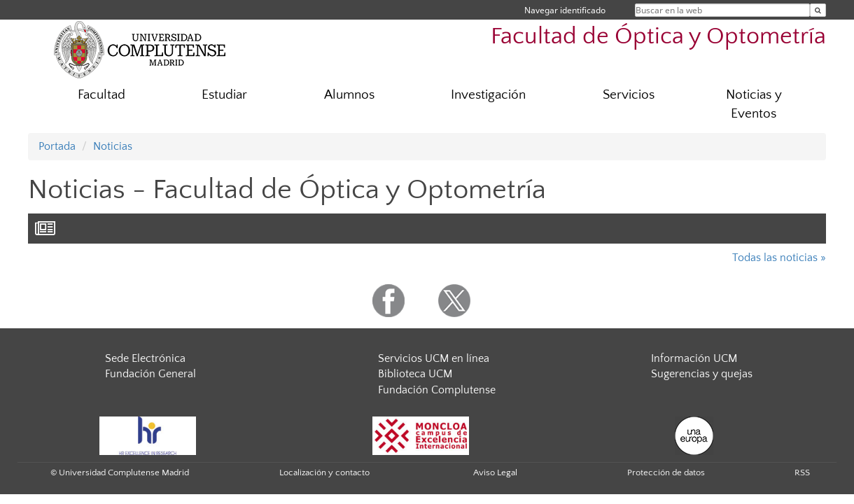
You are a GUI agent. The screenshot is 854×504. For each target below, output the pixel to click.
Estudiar (224, 95)
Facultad (101, 95)
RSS (802, 472)
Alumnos (349, 95)
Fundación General (150, 374)
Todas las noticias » (779, 258)
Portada (57, 146)
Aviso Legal (495, 472)
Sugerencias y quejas (702, 374)
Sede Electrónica (145, 358)
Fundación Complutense (437, 390)
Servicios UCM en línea (434, 358)
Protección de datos (666, 472)
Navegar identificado (565, 10)
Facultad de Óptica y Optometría (658, 37)
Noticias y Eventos (754, 104)
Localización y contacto (324, 472)
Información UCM (694, 358)
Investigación (488, 95)
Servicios (629, 95)
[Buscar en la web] (818, 10)
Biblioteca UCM (415, 374)
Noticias (113, 146)
